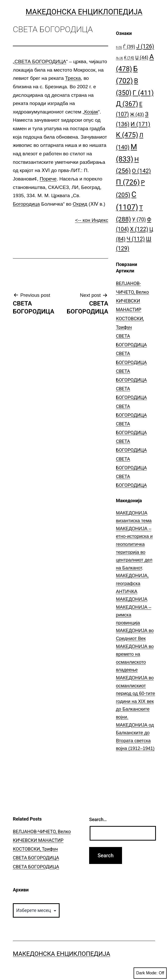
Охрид (80, 204)
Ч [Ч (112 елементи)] (136, 239)
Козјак (91, 112)
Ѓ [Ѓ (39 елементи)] (129, 47)
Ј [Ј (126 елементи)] (145, 46)
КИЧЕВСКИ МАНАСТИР (38, 840)
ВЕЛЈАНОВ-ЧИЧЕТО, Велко (42, 831)
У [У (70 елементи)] (139, 220)
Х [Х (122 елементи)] (139, 229)
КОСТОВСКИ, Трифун (35, 849)
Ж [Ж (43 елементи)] (137, 114)
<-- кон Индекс (92, 220)
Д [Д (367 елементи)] (127, 104)
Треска (73, 78)
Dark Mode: (150, 973)
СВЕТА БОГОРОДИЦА (40, 61)
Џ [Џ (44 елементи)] (142, 57)
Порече (48, 179)
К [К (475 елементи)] (127, 135)
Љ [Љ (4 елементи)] (119, 58)
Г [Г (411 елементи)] (143, 93)
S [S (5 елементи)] (119, 47)
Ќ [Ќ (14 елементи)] (129, 58)
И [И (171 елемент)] (140, 124)
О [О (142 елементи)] (141, 171)
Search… (98, 819)
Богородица (26, 204)
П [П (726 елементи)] (128, 182)
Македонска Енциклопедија (84, 12)
